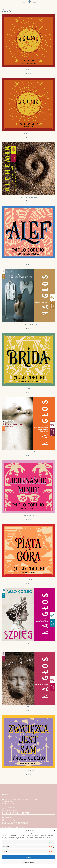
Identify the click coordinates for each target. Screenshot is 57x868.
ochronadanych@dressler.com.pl (15, 820)
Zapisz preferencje (28, 862)
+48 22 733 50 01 (10, 808)
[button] (54, 830)
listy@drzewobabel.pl (12, 810)
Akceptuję (28, 857)
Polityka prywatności (29, 866)
